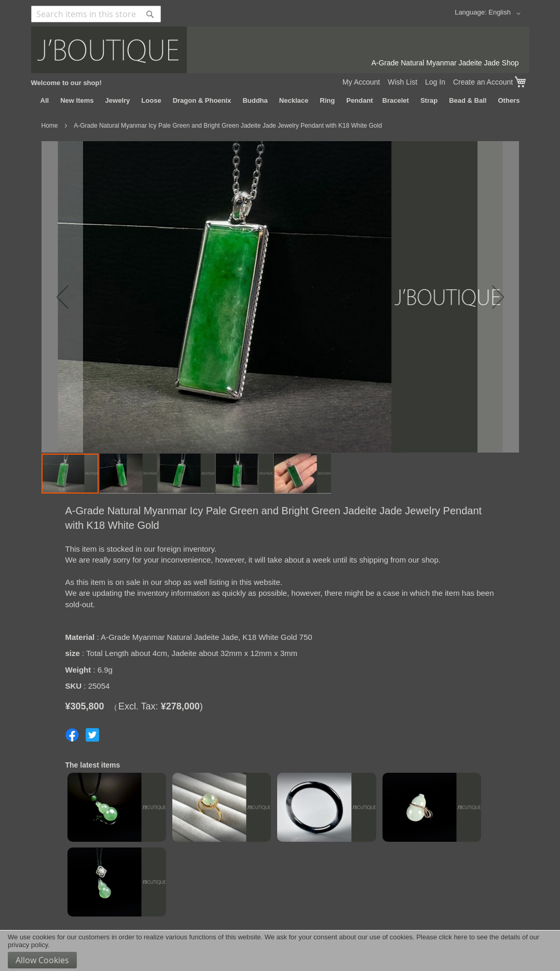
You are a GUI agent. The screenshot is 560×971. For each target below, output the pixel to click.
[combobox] (96, 14)
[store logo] (280, 50)
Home (50, 126)
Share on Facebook (72, 735)
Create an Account (483, 82)
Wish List (402, 82)
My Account (361, 82)
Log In (435, 82)
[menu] (280, 101)
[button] (506, 13)
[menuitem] (45, 101)
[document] (280, 951)
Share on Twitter (92, 735)
